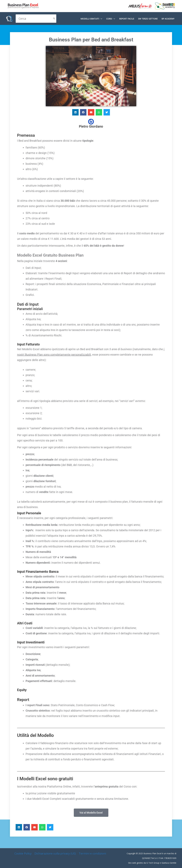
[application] (101, 19)
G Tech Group (153, 863)
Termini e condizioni (92, 853)
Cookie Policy (23, 853)
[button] (75, 112)
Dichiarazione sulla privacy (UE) (55, 853)
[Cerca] (54, 19)
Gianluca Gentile (169, 863)
